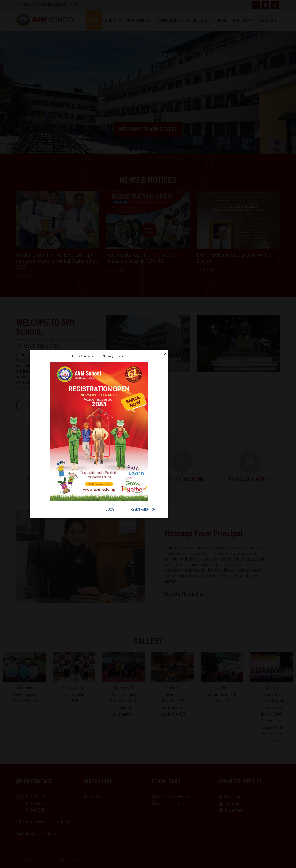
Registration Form (144, 509)
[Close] (165, 353)
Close (110, 509)
